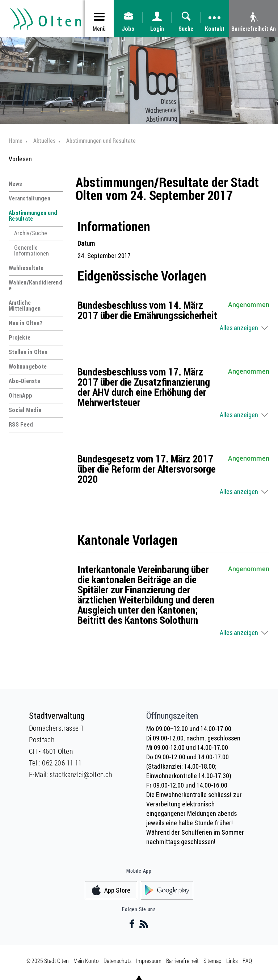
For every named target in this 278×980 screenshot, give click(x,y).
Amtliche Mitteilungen (25, 306)
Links (232, 961)
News (15, 184)
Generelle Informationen (31, 250)
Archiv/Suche (31, 233)
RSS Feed (21, 424)
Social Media (25, 410)
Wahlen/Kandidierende (35, 285)
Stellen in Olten (28, 352)
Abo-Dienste (24, 381)
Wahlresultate (26, 268)
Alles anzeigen (239, 328)
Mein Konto (86, 961)
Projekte (20, 337)
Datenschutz (117, 961)
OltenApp (20, 395)
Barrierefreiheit (182, 961)
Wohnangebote (28, 366)
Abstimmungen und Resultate (33, 216)
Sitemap (212, 961)
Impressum (149, 961)
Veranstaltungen (30, 198)
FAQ (247, 961)
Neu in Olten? (26, 323)
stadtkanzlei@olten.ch (81, 774)
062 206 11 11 (62, 763)
